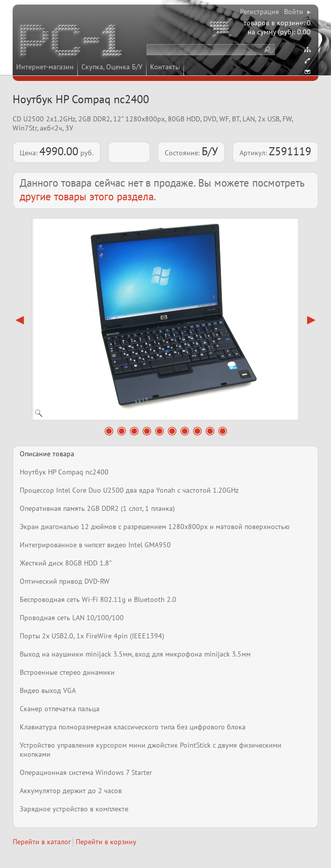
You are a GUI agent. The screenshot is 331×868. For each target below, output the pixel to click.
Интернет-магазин (45, 67)
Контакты (165, 67)
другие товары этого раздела (87, 197)
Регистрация (259, 12)
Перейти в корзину (106, 842)
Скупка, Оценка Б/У (112, 67)
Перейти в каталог (42, 842)
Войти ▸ (297, 12)
